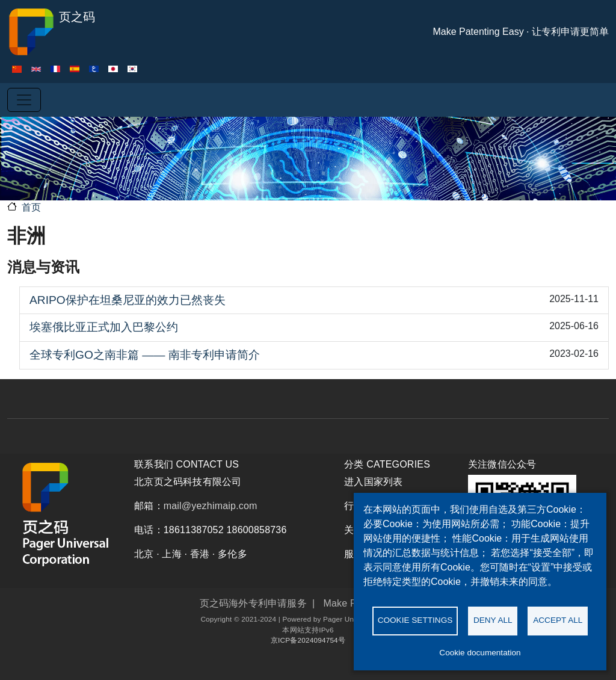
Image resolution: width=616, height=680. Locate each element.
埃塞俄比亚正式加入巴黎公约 (104, 327)
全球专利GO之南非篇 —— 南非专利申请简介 (145, 355)
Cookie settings (415, 620)
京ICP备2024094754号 (308, 640)
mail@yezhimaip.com (211, 506)
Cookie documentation (480, 653)
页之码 (51, 32)
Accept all (558, 620)
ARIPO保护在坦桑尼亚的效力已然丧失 (128, 300)
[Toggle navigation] (24, 100)
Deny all (493, 620)
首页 (31, 207)
